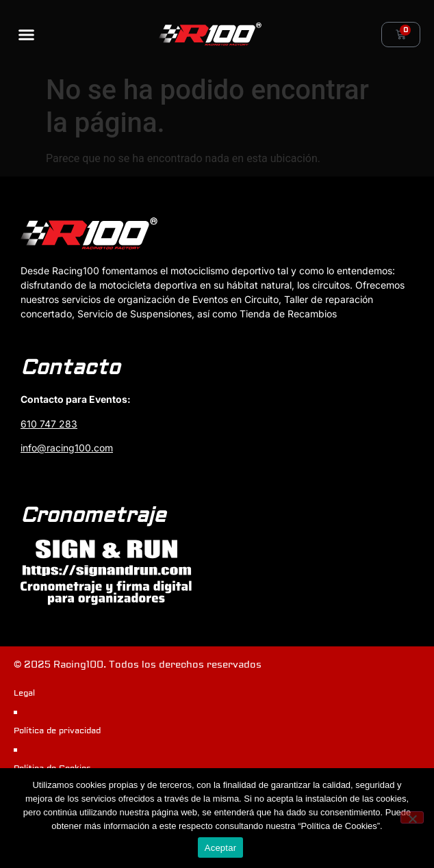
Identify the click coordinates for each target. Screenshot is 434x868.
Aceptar (221, 848)
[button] (27, 34)
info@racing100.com (67, 448)
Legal (24, 693)
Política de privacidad (57, 731)
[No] (412, 817)
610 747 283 (49, 424)
